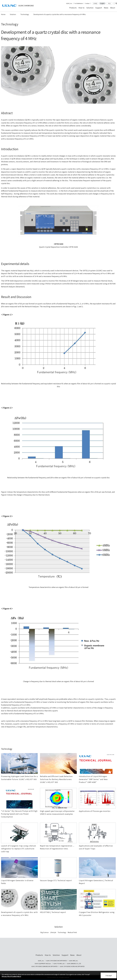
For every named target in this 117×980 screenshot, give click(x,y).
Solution (90, 8)
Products (73, 8)
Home (3, 14)
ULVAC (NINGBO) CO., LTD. (74, 964)
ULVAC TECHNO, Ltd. (59, 964)
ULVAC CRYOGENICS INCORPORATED (57, 961)
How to (81, 8)
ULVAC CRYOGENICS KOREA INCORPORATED (72, 966)
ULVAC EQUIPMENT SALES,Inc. (43, 964)
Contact (87, 3)
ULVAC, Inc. (69, 3)
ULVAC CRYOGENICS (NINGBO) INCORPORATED (44, 966)
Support (99, 8)
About (113, 8)
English (102, 3)
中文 (109, 3)
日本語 (95, 3)
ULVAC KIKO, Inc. (73, 961)
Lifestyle (53, 932)
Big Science (45, 932)
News (106, 8)
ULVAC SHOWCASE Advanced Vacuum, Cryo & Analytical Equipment (58, 947)
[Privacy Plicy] (6, 976)
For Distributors (79, 3)
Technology (25, 14)
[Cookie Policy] (16, 976)
